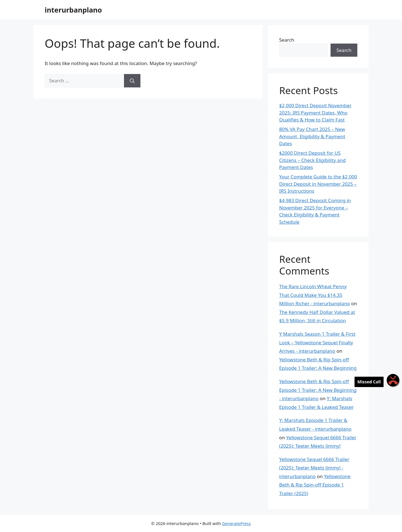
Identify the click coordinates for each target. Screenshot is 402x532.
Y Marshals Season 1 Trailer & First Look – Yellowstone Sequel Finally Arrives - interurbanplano (317, 342)
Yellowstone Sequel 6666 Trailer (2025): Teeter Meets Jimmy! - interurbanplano (314, 468)
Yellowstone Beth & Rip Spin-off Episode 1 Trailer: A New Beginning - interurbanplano (318, 390)
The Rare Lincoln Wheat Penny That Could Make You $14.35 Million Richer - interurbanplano (315, 295)
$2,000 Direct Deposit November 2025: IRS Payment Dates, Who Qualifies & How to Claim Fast (315, 113)
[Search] (132, 81)
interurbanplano (73, 10)
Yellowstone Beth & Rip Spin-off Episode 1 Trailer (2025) (315, 485)
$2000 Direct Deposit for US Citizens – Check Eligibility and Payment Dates (312, 160)
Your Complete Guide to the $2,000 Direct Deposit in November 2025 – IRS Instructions (318, 184)
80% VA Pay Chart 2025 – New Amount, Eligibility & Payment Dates (312, 136)
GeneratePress (236, 523)
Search (287, 40)
